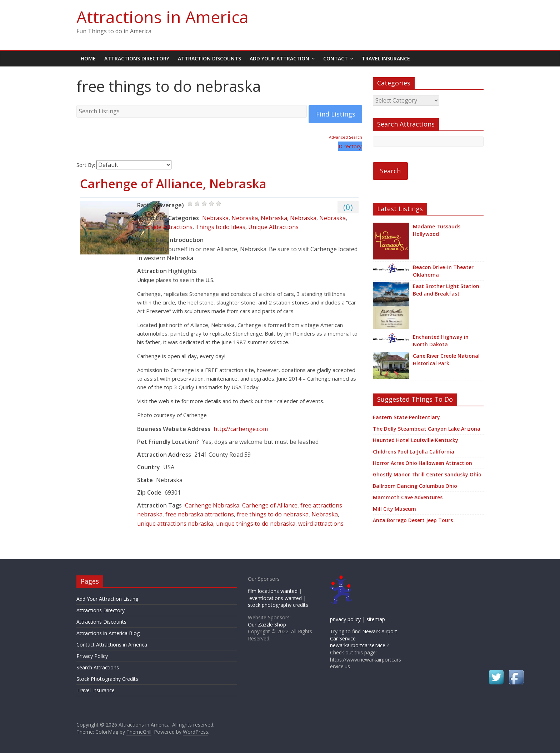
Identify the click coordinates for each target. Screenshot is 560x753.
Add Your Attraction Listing (107, 599)
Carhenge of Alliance (270, 505)
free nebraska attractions (200, 514)
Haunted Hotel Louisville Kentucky (416, 440)
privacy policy (345, 619)
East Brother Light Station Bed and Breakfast (446, 290)
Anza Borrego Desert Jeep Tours (413, 520)
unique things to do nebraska (256, 524)
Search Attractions (98, 667)
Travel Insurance (386, 58)
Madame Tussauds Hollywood (437, 230)
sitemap (376, 619)
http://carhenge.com (241, 429)
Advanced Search (346, 137)
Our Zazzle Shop (267, 625)
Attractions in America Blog (108, 633)
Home (88, 58)
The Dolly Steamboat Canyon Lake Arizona (427, 429)
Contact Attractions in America (112, 645)
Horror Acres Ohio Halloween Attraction (422, 463)
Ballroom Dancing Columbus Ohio (415, 486)
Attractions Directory (137, 58)
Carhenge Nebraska (212, 505)
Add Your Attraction (279, 58)
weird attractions (321, 524)
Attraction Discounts (209, 58)
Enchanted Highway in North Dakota (441, 341)
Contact (336, 58)
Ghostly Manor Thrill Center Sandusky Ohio (427, 474)
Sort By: (86, 165)
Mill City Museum (394, 509)
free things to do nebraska (273, 514)
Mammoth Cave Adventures (408, 497)
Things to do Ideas (220, 227)
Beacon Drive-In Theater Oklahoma (443, 271)
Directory (350, 146)
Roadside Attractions (165, 227)
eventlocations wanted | (278, 598)
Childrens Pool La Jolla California (414, 452)
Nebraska (215, 218)
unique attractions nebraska (175, 524)
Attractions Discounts (101, 622)
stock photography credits (278, 605)
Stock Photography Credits (107, 679)
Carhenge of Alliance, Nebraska (173, 184)
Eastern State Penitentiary (406, 417)
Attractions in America (162, 17)
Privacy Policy (92, 656)
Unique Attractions (273, 227)
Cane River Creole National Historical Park (446, 360)
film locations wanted (273, 591)
